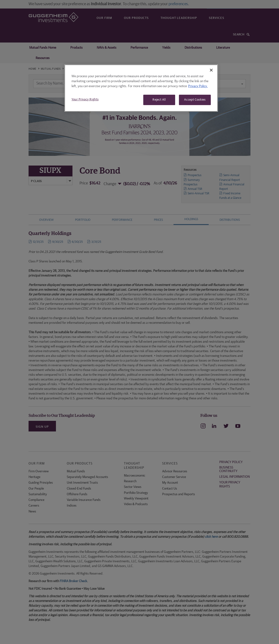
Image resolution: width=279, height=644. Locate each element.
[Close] (211, 70)
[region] (141, 88)
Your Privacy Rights (85, 100)
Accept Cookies (195, 100)
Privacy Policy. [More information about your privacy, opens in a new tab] (198, 86)
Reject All (159, 100)
